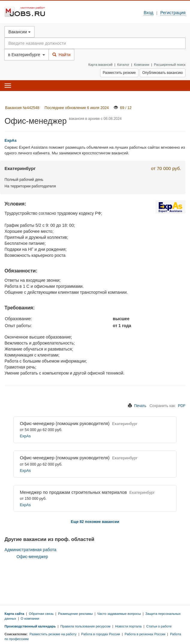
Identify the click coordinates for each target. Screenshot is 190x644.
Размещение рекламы (75, 614)
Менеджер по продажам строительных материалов (73, 492)
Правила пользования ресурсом (85, 626)
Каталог (123, 65)
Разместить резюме (119, 73)
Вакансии (19, 32)
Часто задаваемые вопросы (119, 614)
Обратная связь (41, 614)
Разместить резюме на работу (53, 634)
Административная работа (30, 550)
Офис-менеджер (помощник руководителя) (65, 423)
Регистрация (173, 13)
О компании (30, 618)
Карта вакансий (101, 65)
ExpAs (25, 436)
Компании (142, 65)
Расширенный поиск (170, 65)
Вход (148, 13)
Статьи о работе (159, 626)
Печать (140, 406)
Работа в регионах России (145, 634)
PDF (182, 406)
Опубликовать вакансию (163, 73)
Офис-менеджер (32, 557)
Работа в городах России (101, 634)
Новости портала (128, 626)
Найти (62, 55)
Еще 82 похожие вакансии (95, 522)
